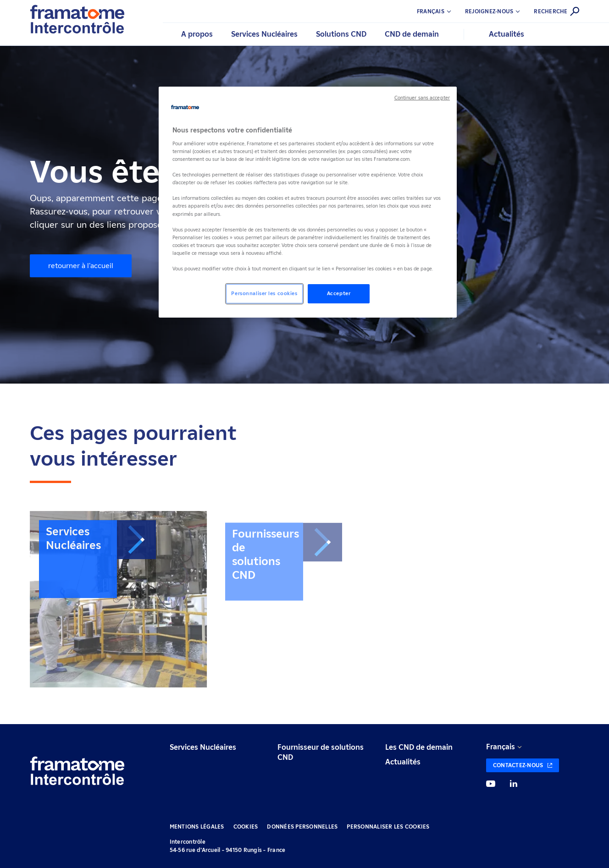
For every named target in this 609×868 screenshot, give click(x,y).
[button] (500, 11)
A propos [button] (197, 34)
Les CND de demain (419, 747)
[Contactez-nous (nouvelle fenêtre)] (523, 765)
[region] (308, 202)
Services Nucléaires (203, 747)
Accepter (339, 293)
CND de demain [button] (412, 34)
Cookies (246, 827)
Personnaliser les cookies (388, 827)
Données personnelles (302, 827)
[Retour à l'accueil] (77, 772)
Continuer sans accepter (422, 98)
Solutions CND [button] (341, 34)
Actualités (507, 34)
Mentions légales (197, 827)
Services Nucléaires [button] (264, 34)
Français (501, 747)
